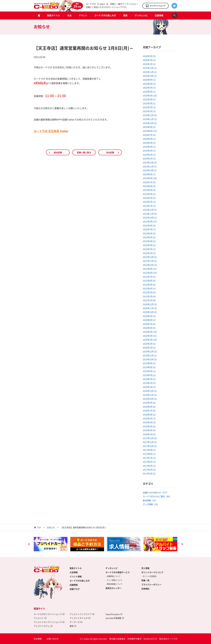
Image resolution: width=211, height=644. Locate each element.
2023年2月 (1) (149, 202)
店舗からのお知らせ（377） (156, 492)
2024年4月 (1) (149, 147)
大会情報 (74, 572)
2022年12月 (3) (150, 210)
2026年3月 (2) (149, 56)
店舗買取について (114, 576)
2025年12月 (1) (150, 68)
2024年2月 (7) (149, 155)
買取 (125, 15)
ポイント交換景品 (150, 576)
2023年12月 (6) (150, 162)
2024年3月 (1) (149, 151)
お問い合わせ (53, 639)
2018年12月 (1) (150, 391)
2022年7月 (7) (149, 229)
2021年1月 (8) (149, 300)
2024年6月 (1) (149, 139)
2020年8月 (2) (149, 320)
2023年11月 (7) (150, 166)
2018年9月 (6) (149, 403)
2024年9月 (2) (149, 127)
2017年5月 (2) (149, 466)
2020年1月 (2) (149, 348)
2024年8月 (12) (150, 131)
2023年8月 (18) (150, 178)
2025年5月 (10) (150, 95)
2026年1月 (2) (149, 64)
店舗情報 (159, 15)
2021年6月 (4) (149, 281)
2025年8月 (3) (149, 84)
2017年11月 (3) (150, 442)
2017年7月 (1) (149, 458)
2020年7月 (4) (149, 324)
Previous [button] (29, 545)
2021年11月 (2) (150, 261)
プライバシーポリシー (151, 584)
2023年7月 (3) (149, 182)
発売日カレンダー (114, 588)
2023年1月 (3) (149, 206)
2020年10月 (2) (150, 312)
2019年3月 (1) (149, 379)
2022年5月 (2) (149, 237)
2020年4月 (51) (150, 336)
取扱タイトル (54, 15)
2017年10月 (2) (150, 446)
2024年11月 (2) (150, 119)
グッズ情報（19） (151, 504)
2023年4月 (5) (149, 194)
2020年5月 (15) (150, 332)
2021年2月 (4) (149, 296)
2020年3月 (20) (150, 340)
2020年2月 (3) (149, 344)
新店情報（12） (150, 500)
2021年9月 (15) (150, 269)
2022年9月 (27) (150, 221)
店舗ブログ (75, 589)
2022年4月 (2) (149, 241)
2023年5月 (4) (149, 190)
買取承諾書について (115, 584)
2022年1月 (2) (149, 253)
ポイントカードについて (152, 572)
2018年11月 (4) (150, 395)
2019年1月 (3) (149, 387)
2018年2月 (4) (149, 430)
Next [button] (182, 545)
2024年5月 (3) (149, 143)
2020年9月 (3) (149, 316)
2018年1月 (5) (149, 434)
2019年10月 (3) (150, 359)
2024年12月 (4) (150, 115)
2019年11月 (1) (150, 355)
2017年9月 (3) (149, 450)
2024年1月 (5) (149, 158)
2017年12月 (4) (150, 438)
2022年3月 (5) (149, 245)
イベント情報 (76, 576)
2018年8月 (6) (149, 407)
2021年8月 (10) (150, 273)
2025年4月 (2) (149, 99)
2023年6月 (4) (149, 186)
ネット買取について (115, 580)
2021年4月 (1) (149, 288)
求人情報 (145, 568)
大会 (69, 15)
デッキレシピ (141, 15)
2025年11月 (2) (150, 72)
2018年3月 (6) (149, 426)
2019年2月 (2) (149, 383)
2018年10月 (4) (150, 399)
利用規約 (145, 589)
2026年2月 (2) (149, 60)
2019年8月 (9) (149, 367)
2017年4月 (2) (149, 470)
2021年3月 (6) (149, 292)
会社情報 (38, 639)
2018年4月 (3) (149, 422)
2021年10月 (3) (150, 265)
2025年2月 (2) (149, 107)
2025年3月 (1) (149, 103)
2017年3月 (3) (149, 473)
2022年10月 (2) (150, 218)
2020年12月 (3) (150, 304)
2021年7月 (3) (149, 277)
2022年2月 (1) (149, 249)
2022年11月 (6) (150, 214)
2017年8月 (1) (149, 454)
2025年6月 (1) (149, 92)
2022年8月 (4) (149, 225)
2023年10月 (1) (150, 170)
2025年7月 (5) (149, 88)
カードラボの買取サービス (118, 572)
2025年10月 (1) (150, 76)
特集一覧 (145, 580)
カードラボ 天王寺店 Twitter (51, 131)
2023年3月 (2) (149, 198)
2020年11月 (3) (150, 308)
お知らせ (51, 527)
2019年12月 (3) (150, 351)
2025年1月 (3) (149, 111)
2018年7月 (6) (149, 410)
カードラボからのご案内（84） (157, 496)
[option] (51, 544)
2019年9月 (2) (149, 363)
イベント (83, 15)
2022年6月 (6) (149, 233)
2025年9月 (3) (149, 80)
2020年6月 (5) (149, 328)
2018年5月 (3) (149, 418)
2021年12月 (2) (150, 257)
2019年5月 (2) (149, 375)
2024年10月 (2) (150, 123)
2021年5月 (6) (149, 285)
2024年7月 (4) (149, 135)
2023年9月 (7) (149, 174)
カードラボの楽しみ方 (105, 15)
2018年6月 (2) (149, 415)
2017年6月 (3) (149, 462)
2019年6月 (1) (149, 371)
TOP (39, 527)
